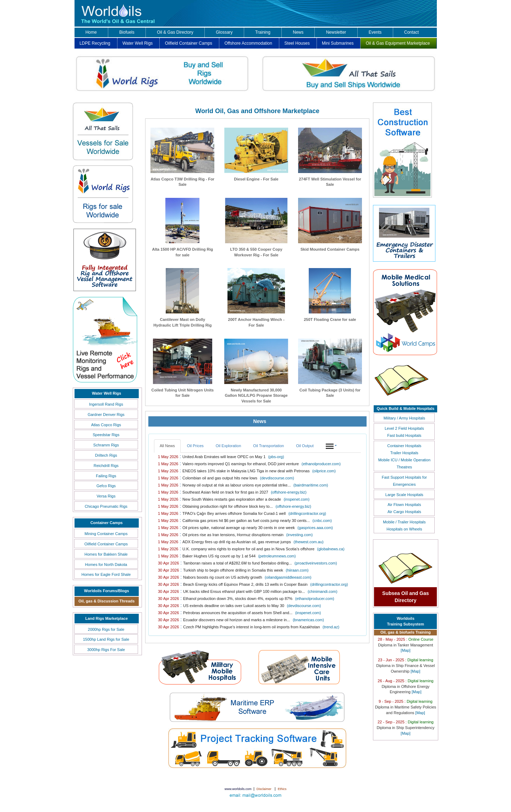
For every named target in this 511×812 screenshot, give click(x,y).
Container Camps (107, 523)
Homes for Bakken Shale (106, 554)
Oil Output (305, 446)
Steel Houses (297, 43)
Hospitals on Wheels (404, 529)
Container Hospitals (404, 446)
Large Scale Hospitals (404, 495)
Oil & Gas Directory (175, 32)
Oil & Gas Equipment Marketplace (398, 43)
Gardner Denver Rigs (106, 415)
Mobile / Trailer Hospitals (404, 522)
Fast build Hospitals (404, 435)
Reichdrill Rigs (106, 466)
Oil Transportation (268, 446)
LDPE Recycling (95, 43)
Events (375, 32)
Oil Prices (195, 446)
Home (91, 32)
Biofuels (127, 32)
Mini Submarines (338, 43)
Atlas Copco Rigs (106, 425)
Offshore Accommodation (248, 43)
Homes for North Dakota (106, 564)
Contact (411, 32)
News (298, 32)
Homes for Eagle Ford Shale (106, 574)
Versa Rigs (106, 496)
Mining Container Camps (106, 534)
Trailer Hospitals (404, 453)
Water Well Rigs (138, 43)
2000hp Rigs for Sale (106, 629)
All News (167, 446)
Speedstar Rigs (106, 435)
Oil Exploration (229, 446)
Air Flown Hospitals (404, 505)
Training (263, 32)
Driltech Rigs (106, 455)
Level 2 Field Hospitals (404, 428)
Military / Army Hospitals (404, 418)
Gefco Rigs (106, 486)
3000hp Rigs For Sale (106, 650)
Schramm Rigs (106, 445)
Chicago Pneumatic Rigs (106, 506)
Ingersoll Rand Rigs (106, 404)
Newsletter (336, 32)
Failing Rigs (106, 476)
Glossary (224, 32)
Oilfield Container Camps (189, 43)
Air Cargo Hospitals (404, 512)
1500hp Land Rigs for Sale (106, 639)
